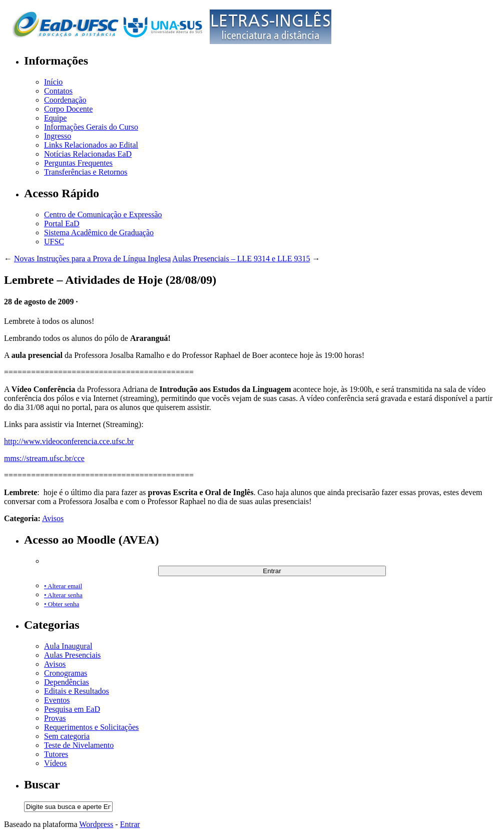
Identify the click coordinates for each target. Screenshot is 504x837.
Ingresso (58, 136)
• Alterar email (63, 586)
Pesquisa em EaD (72, 709)
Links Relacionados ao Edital (91, 145)
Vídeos (55, 763)
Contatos (58, 91)
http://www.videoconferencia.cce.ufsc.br (69, 441)
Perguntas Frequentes (78, 163)
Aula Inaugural (68, 646)
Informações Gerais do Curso (91, 127)
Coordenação (65, 100)
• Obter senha (62, 604)
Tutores (56, 754)
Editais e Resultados (77, 691)
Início (53, 82)
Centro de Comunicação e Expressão (103, 215)
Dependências (67, 682)
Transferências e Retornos (86, 172)
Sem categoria (67, 736)
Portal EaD (62, 224)
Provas (55, 718)
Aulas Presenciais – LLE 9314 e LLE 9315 (241, 259)
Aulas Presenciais (72, 655)
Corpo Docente (68, 109)
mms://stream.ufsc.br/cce (44, 458)
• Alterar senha (63, 595)
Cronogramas (66, 673)
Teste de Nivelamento (79, 745)
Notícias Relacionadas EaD (88, 154)
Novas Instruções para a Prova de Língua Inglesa (92, 259)
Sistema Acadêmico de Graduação (99, 233)
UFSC (54, 242)
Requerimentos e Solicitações (91, 727)
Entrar (130, 824)
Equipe (55, 118)
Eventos (57, 700)
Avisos (53, 518)
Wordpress (96, 824)
